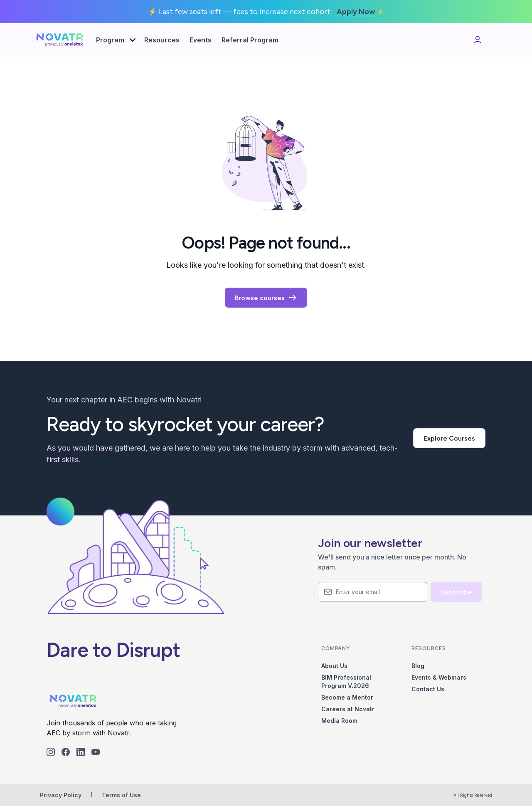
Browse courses (266, 298)
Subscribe (456, 592)
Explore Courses (449, 438)
